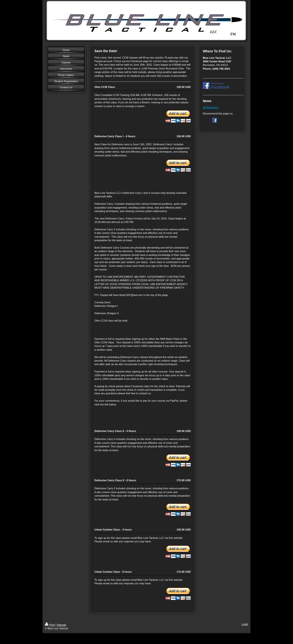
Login (245, 624)
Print (50, 625)
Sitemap (62, 625)
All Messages (211, 107)
